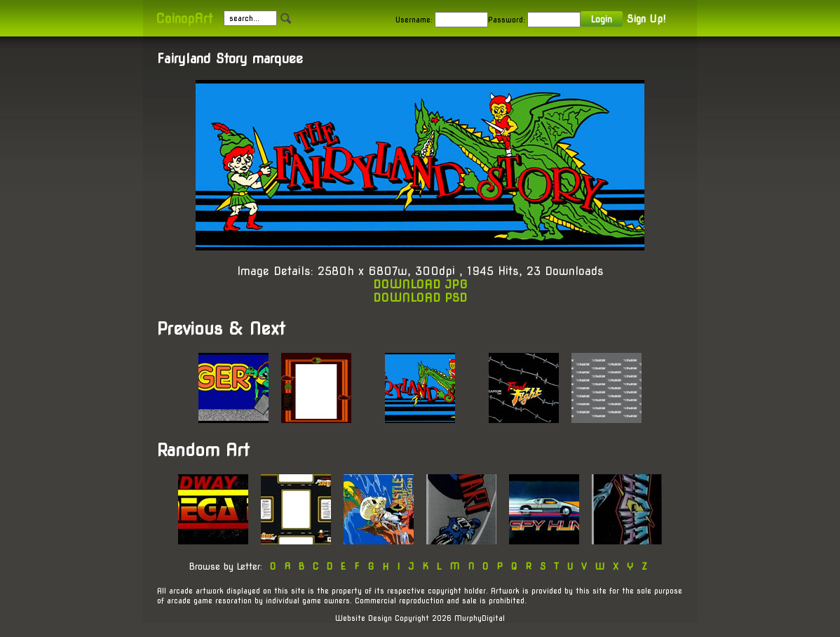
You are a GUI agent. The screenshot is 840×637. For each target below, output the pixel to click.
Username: (414, 20)
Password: (507, 20)
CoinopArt (184, 19)
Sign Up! (646, 19)
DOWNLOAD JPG (420, 284)
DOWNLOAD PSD (420, 298)
